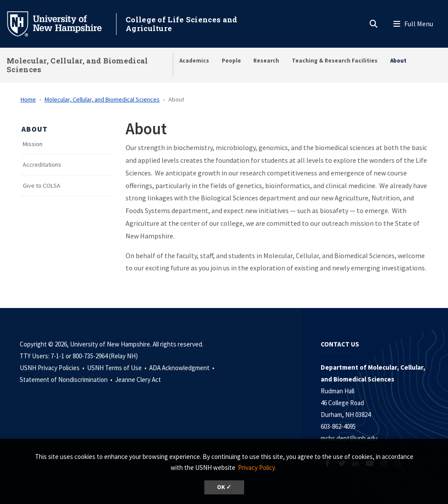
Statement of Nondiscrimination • (67, 380)
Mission (33, 144)
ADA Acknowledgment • (182, 368)
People (231, 61)
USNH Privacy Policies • (53, 368)
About (398, 61)
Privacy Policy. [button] (257, 467)
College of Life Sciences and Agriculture (181, 24)
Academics (194, 61)
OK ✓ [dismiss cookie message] (224, 487)
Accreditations (42, 165)
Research (266, 61)
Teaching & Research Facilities (335, 61)
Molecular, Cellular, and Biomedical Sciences (77, 65)
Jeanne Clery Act (138, 380)
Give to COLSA (42, 186)
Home (28, 99)
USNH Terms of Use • (117, 368)
